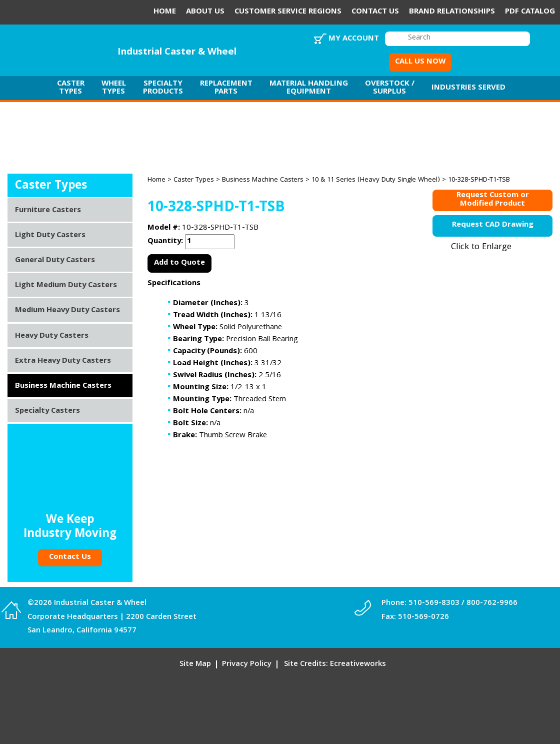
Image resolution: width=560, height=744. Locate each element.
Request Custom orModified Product (493, 200)
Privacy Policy (247, 664)
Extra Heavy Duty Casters (63, 361)
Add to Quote (179, 263)
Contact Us (375, 12)
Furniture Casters (48, 211)
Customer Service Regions (288, 12)
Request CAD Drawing (493, 225)
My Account (354, 39)
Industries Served (468, 88)
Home (165, 12)
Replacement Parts (226, 88)
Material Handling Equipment (309, 88)
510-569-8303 (434, 603)
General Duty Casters (55, 261)
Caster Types (71, 88)
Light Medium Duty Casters (66, 286)
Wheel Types (114, 88)
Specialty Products (163, 88)
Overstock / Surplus (390, 88)
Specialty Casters (47, 411)
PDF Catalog (530, 12)
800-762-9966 (492, 603)
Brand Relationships (452, 12)
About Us (205, 12)
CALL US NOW (420, 62)
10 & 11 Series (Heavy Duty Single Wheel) (376, 180)
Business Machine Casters (263, 180)
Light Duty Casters (50, 236)
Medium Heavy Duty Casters (67, 311)
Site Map (195, 664)
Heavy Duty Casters (52, 336)
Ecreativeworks (358, 664)
